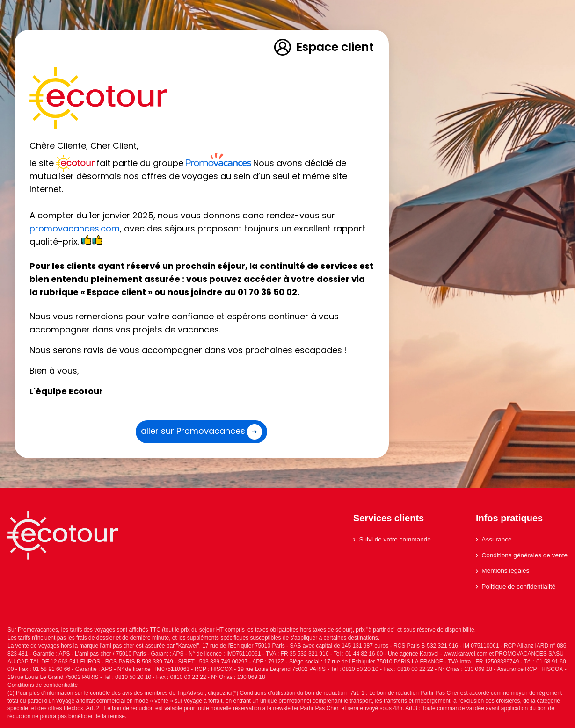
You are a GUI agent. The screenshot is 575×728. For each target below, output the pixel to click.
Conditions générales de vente (522, 555)
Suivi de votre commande (392, 539)
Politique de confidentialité (516, 587)
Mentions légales (502, 571)
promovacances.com (75, 228)
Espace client (323, 47)
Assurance (494, 539)
